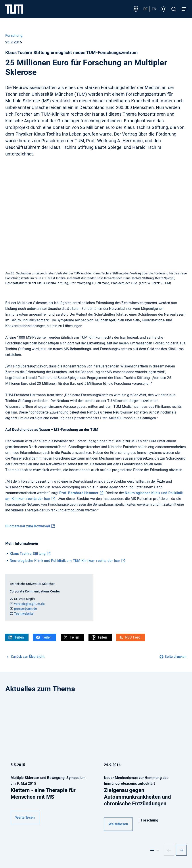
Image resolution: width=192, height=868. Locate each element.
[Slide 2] (158, 850)
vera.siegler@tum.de (29, 604)
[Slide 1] (152, 850)
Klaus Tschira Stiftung (28, 554)
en (154, 9)
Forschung (14, 36)
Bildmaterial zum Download (28, 526)
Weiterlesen (25, 817)
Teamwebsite (24, 614)
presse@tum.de (26, 609)
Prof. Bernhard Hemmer (79, 493)
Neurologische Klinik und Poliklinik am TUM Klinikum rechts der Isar (65, 561)
